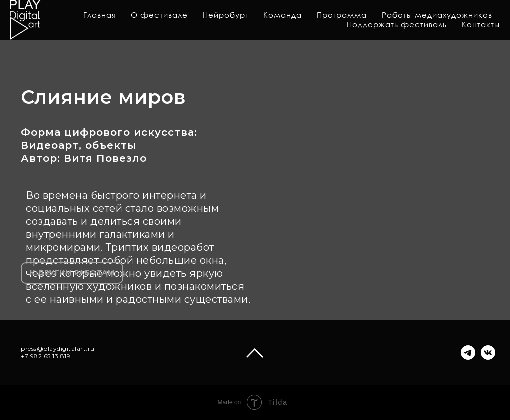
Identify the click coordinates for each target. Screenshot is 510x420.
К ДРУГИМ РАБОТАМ (72, 273)
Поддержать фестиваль (397, 24)
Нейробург (226, 15)
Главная (100, 15)
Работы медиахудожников (437, 15)
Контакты (481, 24)
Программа (342, 15)
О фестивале (159, 15)
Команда (283, 15)
